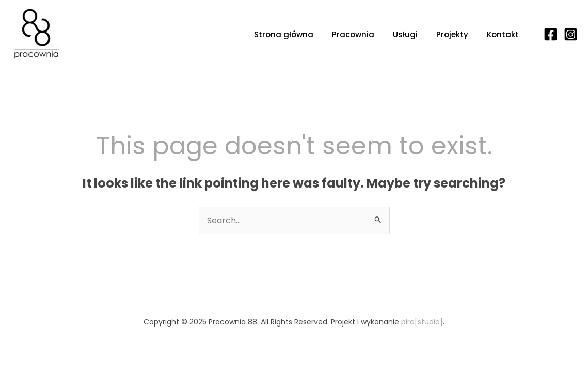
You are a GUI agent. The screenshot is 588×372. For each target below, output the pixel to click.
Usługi (405, 34)
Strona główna (284, 34)
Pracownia (353, 34)
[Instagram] (571, 34)
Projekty (452, 34)
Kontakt (503, 34)
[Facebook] (551, 34)
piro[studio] (422, 322)
